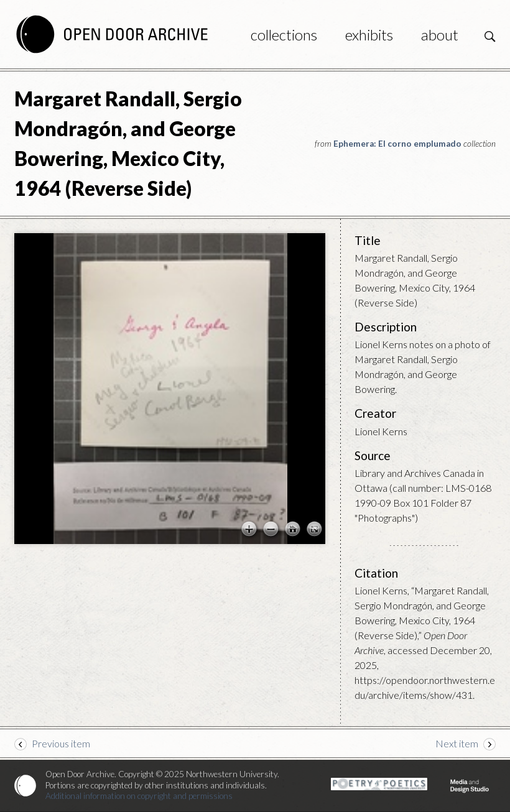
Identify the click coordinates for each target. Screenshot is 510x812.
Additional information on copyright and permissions (139, 796)
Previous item (61, 743)
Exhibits (369, 35)
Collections (284, 35)
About (440, 35)
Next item (457, 743)
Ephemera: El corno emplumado (397, 144)
